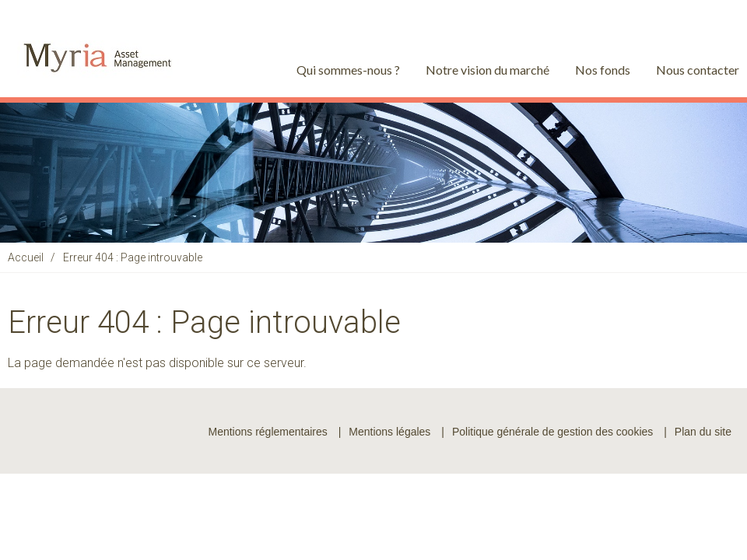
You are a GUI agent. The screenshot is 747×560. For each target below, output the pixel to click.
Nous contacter (698, 70)
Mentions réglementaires (267, 432)
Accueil (26, 257)
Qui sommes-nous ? (348, 70)
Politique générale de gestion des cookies (552, 432)
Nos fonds (603, 70)
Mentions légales (389, 432)
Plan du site (703, 432)
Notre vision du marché (487, 70)
